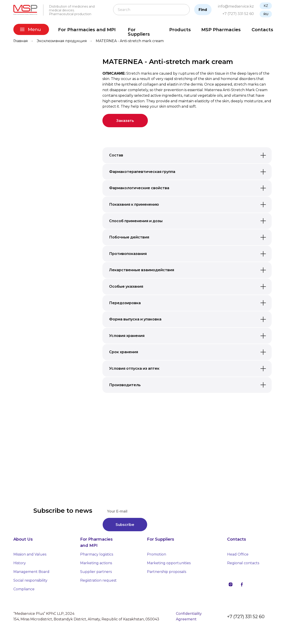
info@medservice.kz (236, 6)
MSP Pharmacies (221, 30)
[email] (178, 511)
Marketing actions (96, 563)
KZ (266, 6)
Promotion (157, 554)
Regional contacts (243, 563)
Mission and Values (30, 554)
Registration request (98, 580)
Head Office (238, 554)
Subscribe (125, 525)
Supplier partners (96, 572)
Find (203, 10)
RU (266, 14)
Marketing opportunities (169, 563)
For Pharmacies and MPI (87, 30)
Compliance (24, 589)
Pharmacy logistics (97, 554)
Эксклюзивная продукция (62, 41)
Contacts (262, 30)
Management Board (31, 572)
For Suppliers (139, 32)
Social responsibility (30, 580)
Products (180, 30)
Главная (21, 41)
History (20, 563)
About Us (23, 539)
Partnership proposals (167, 572)
